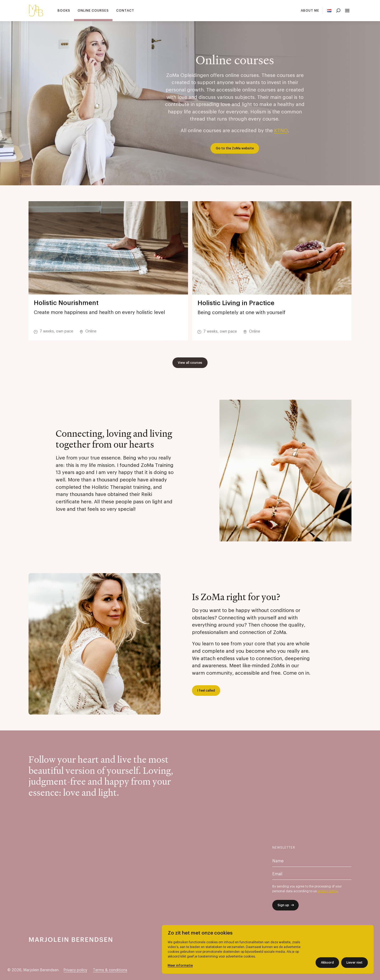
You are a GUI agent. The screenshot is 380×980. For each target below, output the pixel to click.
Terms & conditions (110, 970)
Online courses (93, 11)
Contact (125, 11)
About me (310, 11)
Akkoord (327, 963)
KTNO (281, 131)
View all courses (190, 363)
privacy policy (327, 891)
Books (64, 11)
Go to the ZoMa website (235, 148)
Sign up (283, 905)
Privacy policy (75, 970)
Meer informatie (180, 965)
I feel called (206, 691)
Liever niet (355, 963)
